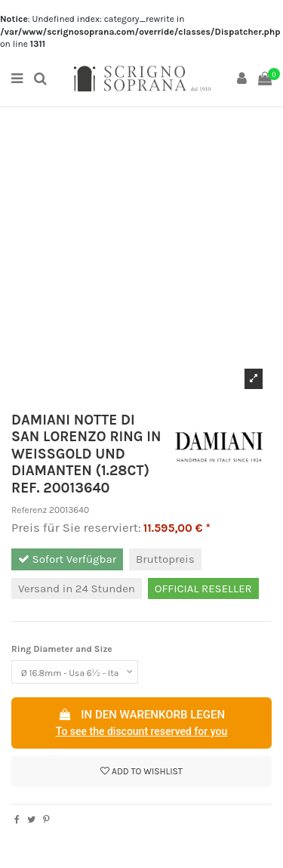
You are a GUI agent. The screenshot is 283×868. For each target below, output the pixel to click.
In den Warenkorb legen (141, 724)
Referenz (29, 510)
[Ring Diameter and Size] (75, 672)
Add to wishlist (141, 771)
